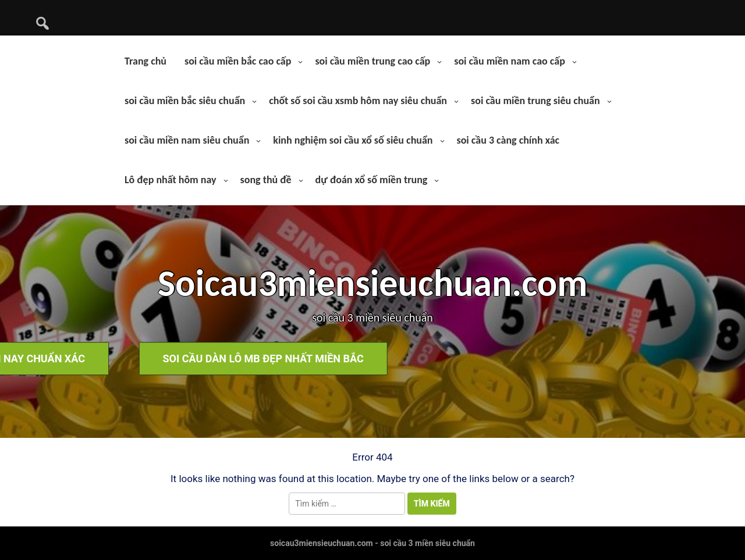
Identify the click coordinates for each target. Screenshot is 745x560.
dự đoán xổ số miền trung (372, 180)
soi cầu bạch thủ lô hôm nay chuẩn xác (238, 359)
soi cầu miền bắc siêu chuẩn (185, 101)
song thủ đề (266, 180)
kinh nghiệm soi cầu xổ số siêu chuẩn (353, 140)
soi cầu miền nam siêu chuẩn (187, 140)
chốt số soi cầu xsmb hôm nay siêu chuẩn (358, 101)
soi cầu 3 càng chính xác (508, 140)
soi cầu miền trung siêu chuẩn (535, 101)
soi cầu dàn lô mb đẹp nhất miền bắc (516, 359)
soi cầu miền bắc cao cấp (238, 61)
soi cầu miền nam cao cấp (510, 61)
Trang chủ (146, 61)
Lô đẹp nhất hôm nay (171, 180)
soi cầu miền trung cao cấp (372, 61)
